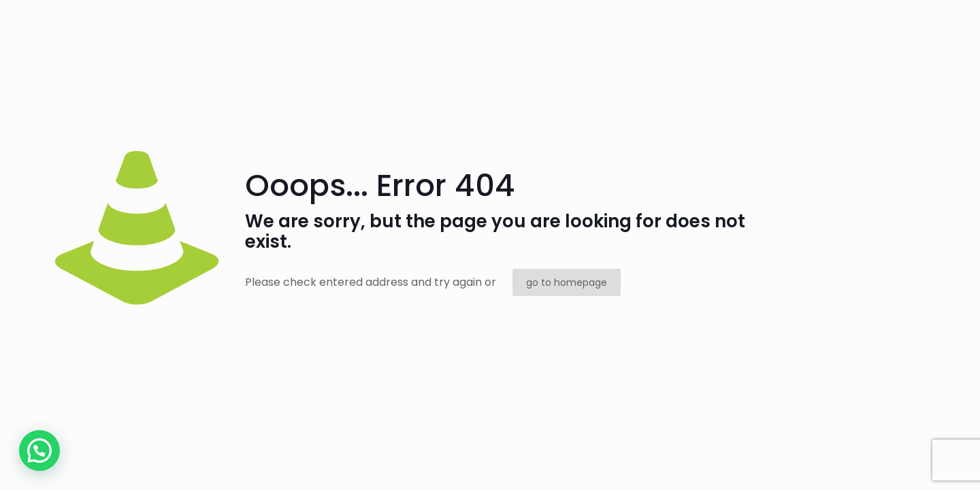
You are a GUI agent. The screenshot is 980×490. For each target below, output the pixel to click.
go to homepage (567, 282)
